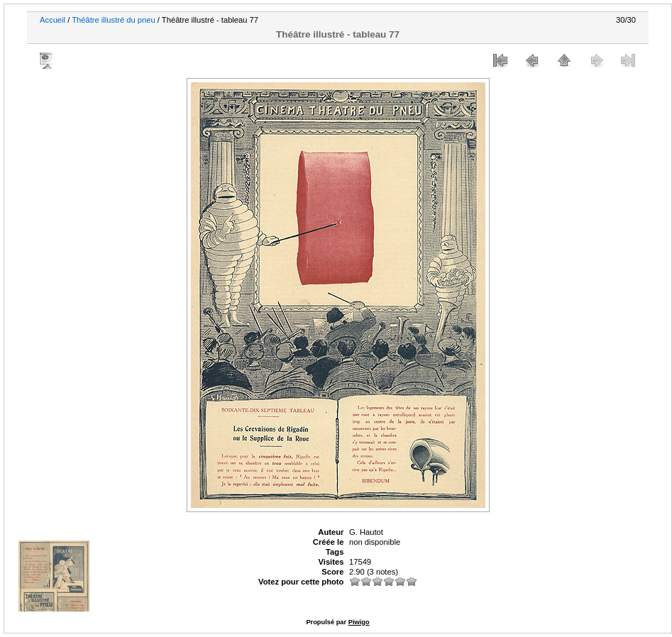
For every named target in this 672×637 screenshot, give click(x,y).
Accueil (53, 20)
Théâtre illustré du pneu (114, 20)
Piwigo (359, 622)
